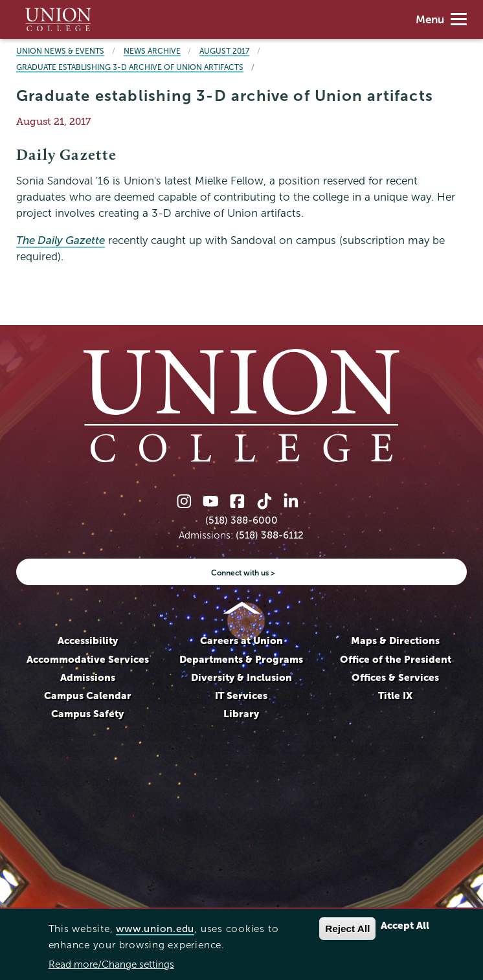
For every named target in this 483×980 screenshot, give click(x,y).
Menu (441, 20)
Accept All (405, 925)
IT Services (241, 696)
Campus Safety (87, 714)
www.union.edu (155, 929)
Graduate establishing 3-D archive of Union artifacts (130, 67)
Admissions (88, 677)
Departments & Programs (241, 659)
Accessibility (88, 640)
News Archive (152, 51)
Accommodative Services (88, 659)
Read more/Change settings (111, 964)
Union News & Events (60, 51)
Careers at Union (241, 640)
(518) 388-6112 (270, 535)
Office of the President (396, 659)
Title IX (395, 696)
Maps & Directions (395, 640)
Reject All (347, 929)
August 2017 (224, 51)
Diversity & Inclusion (241, 677)
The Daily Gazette (61, 240)
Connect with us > (243, 573)
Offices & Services (395, 677)
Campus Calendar (88, 696)
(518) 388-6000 (241, 520)
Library (241, 714)
